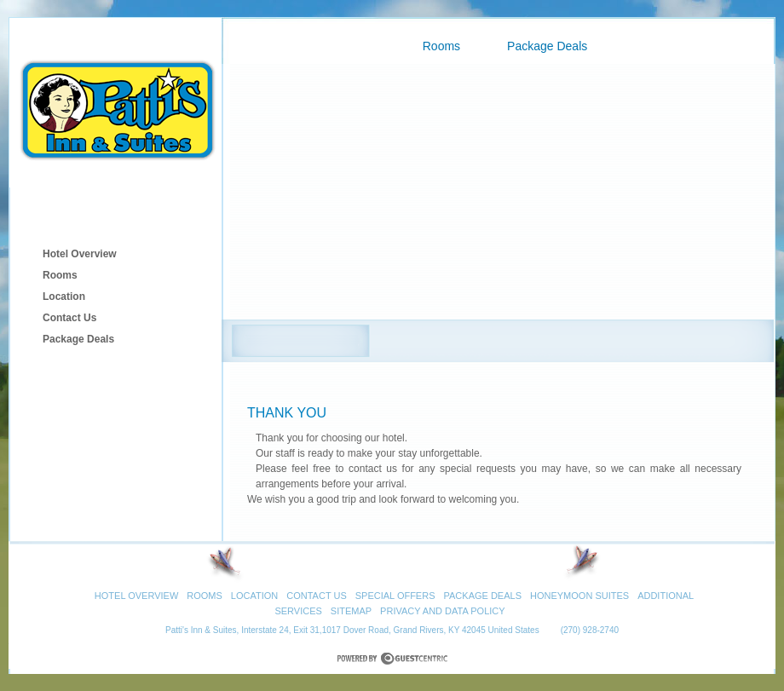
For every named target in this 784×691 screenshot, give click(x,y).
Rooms (60, 275)
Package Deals (78, 339)
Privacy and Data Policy (443, 611)
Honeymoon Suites (579, 596)
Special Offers (395, 596)
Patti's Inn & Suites (115, 102)
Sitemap (351, 611)
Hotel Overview (80, 254)
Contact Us (69, 318)
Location (64, 297)
